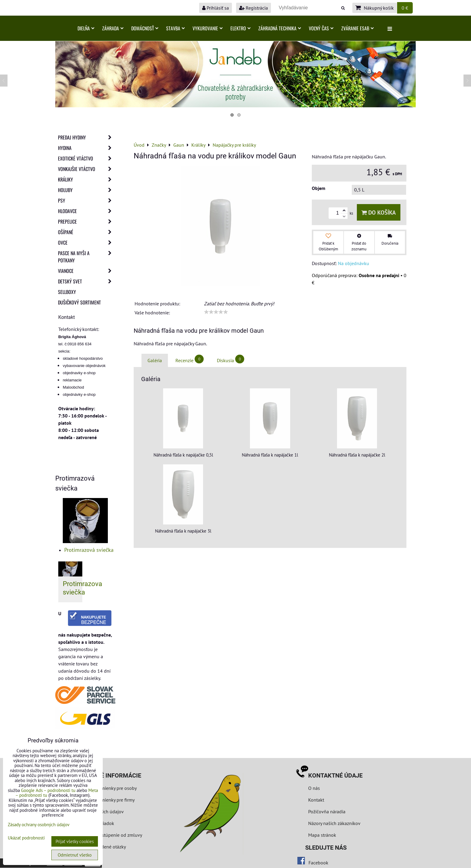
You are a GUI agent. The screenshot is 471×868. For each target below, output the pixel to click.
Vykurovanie (208, 28)
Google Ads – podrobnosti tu (48, 790)
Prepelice (87, 222)
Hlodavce (87, 211)
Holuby (87, 190)
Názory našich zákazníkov (334, 823)
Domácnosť (145, 28)
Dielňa (86, 28)
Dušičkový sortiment (79, 302)
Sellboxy (67, 292)
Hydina (87, 148)
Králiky (87, 179)
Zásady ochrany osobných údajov (39, 825)
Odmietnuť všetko (75, 855)
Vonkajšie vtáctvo (87, 169)
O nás (314, 788)
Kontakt (316, 800)
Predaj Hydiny (87, 137)
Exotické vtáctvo (87, 158)
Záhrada (113, 28)
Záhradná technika (280, 28)
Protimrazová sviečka (89, 550)
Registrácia (254, 8)
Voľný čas (321, 28)
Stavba (175, 28)
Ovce (87, 243)
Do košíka (379, 212)
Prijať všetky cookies (75, 841)
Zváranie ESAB (357, 28)
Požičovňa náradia (327, 811)
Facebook (318, 863)
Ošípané (87, 232)
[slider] (216, 312)
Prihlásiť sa (216, 8)
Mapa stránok (322, 835)
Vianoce (87, 271)
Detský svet (87, 281)
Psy (87, 200)
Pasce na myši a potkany (87, 257)
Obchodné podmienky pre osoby (103, 788)
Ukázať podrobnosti (26, 838)
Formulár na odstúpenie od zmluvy (106, 835)
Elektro (240, 28)
